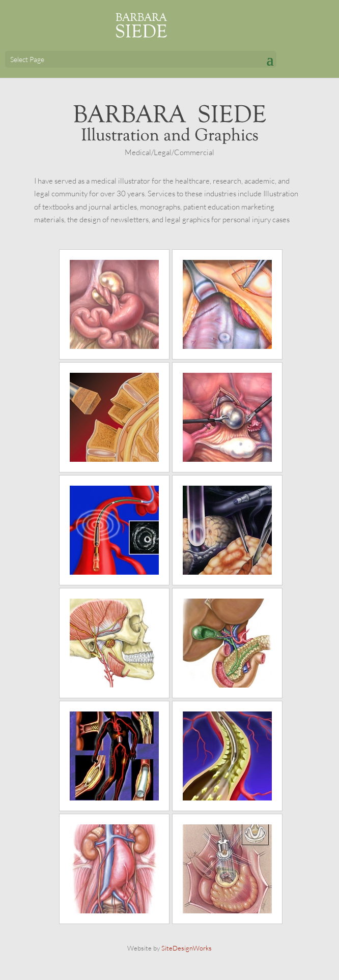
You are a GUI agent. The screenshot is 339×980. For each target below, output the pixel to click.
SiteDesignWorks (187, 948)
